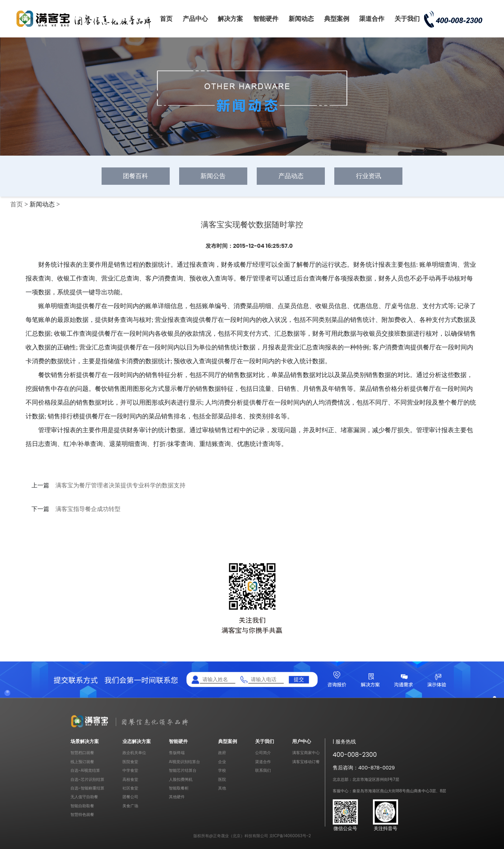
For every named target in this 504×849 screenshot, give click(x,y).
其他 (222, 788)
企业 (222, 762)
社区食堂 (130, 788)
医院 (222, 779)
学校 (222, 770)
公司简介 (263, 753)
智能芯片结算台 (183, 770)
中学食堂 (130, 770)
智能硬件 (266, 19)
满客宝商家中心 (306, 753)
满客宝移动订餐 (306, 762)
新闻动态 (301, 19)
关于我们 (407, 19)
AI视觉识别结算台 (184, 762)
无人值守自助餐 (84, 797)
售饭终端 (177, 753)
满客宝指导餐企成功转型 (88, 509)
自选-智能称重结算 (87, 788)
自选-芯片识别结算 (87, 779)
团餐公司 (130, 797)
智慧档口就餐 (82, 753)
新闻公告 (213, 176)
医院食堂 (130, 762)
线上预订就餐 (82, 762)
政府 (222, 753)
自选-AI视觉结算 (85, 770)
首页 (166, 19)
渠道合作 (372, 19)
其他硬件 (177, 797)
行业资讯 (369, 176)
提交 (299, 679)
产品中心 (195, 19)
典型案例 (337, 19)
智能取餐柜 (179, 788)
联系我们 (263, 770)
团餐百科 (135, 176)
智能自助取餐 (82, 806)
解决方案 (230, 19)
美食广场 (130, 806)
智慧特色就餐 (82, 815)
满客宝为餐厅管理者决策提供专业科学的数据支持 (120, 485)
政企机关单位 (134, 753)
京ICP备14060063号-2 (290, 836)
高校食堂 (130, 779)
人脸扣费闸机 (181, 779)
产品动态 (291, 176)
